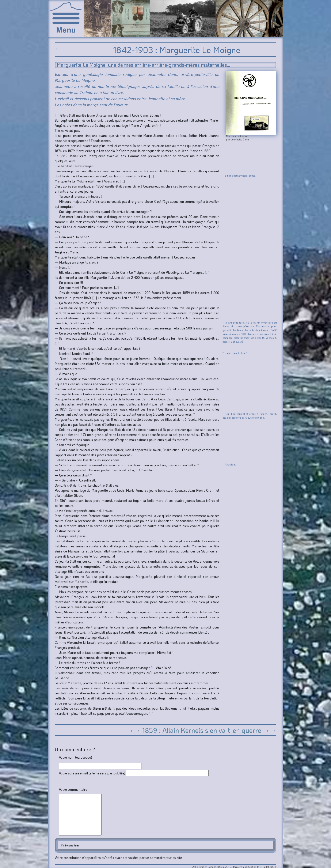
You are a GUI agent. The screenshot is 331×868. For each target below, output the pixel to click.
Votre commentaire (73, 789)
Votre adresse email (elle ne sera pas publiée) (92, 773)
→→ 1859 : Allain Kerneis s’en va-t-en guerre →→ (202, 730)
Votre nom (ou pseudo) (75, 757)
